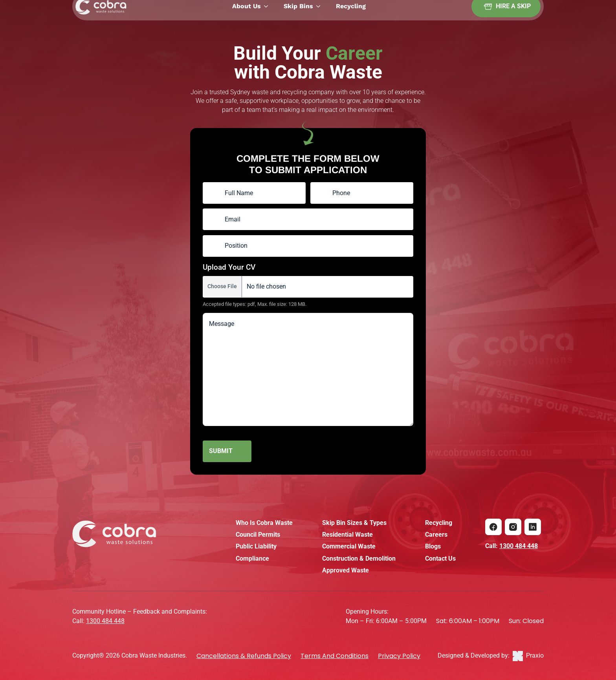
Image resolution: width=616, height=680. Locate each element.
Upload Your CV (229, 267)
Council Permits (258, 535)
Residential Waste (347, 535)
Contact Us (440, 558)
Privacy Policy (399, 656)
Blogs (433, 546)
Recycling (439, 523)
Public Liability (256, 546)
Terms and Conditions (335, 656)
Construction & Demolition (359, 558)
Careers (436, 535)
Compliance (252, 558)
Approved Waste (346, 570)
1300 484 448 (519, 546)
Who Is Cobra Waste (264, 523)
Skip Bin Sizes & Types (354, 523)
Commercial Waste (349, 546)
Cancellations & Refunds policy (244, 656)
